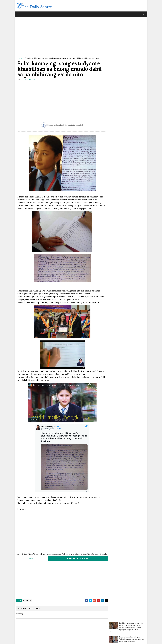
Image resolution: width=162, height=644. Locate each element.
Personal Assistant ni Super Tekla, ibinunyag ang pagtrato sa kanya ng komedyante (131, 38)
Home (20, 58)
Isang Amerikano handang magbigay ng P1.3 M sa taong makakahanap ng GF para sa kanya (130, 58)
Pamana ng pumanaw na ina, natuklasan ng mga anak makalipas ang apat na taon (129, 99)
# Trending (27, 603)
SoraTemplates (31, 640)
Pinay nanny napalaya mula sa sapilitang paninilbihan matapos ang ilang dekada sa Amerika (131, 47)
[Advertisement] (61, 38)
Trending (28, 58)
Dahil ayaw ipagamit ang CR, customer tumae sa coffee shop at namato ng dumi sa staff (131, 89)
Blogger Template (58, 640)
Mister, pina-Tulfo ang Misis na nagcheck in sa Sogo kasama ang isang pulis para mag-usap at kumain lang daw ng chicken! (131, 69)
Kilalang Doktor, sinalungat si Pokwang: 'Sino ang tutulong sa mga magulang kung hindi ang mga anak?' (131, 119)
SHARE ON (77, 561)
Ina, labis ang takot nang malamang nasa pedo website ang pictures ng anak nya (132, 108)
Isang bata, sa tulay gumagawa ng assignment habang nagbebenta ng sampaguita (132, 80)
